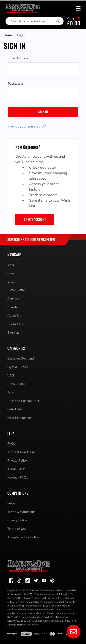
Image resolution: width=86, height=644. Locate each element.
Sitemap (13, 333)
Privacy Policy (17, 461)
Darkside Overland (21, 359)
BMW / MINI (16, 290)
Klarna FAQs (16, 469)
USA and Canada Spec (23, 401)
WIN (11, 265)
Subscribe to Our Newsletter (31, 240)
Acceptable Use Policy (23, 537)
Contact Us (15, 324)
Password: (15, 84)
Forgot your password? (27, 126)
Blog (11, 273)
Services (13, 299)
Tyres (11, 392)
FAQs (11, 444)
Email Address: (18, 58)
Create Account (35, 219)
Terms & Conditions (21, 452)
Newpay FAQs (18, 478)
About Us (14, 316)
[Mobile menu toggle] (78, 8)
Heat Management (21, 418)
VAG (11, 282)
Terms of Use (17, 529)
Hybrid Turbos (18, 367)
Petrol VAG (15, 409)
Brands (12, 307)
